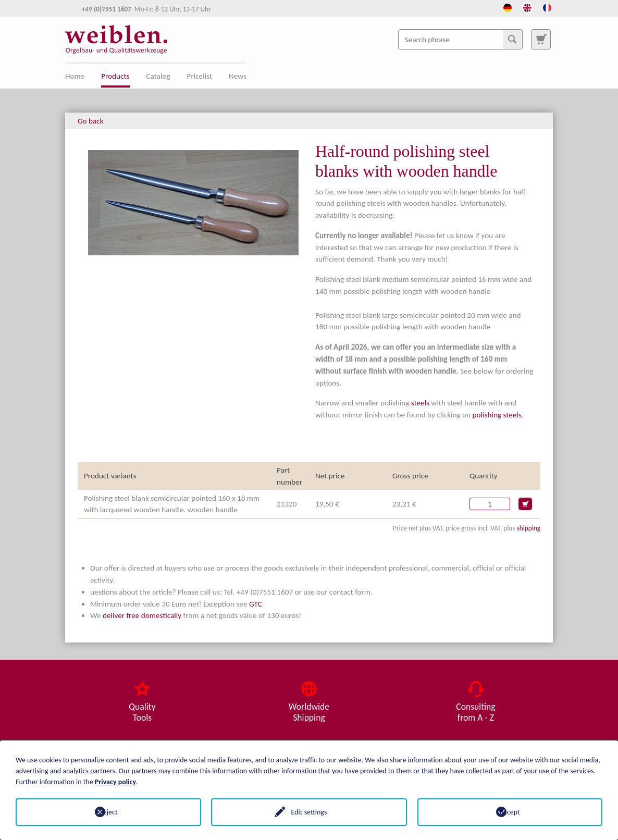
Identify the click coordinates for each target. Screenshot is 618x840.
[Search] (512, 39)
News (238, 76)
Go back (91, 121)
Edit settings (309, 812)
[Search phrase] (460, 39)
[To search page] (541, 39)
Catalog (158, 76)
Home (75, 76)
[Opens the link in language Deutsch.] (508, 7)
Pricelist (200, 76)
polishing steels (497, 415)
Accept (510, 812)
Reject (108, 812)
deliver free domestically (142, 615)
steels (420, 403)
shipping (528, 528)
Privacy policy (115, 782)
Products (115, 76)
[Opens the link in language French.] (547, 7)
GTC (256, 604)
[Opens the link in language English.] (527, 7)
